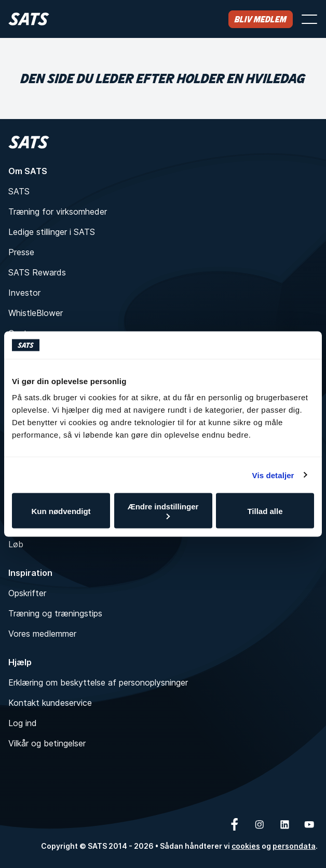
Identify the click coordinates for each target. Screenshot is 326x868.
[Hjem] (29, 19)
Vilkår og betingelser (47, 743)
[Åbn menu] (309, 19)
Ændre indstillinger (163, 511)
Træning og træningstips (55, 613)
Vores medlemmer (42, 634)
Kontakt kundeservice (50, 703)
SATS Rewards (37, 272)
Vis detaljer (273, 475)
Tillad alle (265, 511)
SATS (19, 191)
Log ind (23, 723)
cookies (246, 846)
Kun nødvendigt (61, 511)
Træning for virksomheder (58, 212)
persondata (294, 846)
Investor (24, 293)
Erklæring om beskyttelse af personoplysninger (98, 682)
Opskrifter (27, 593)
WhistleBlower (36, 313)
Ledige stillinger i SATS (52, 232)
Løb (16, 544)
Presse (21, 252)
